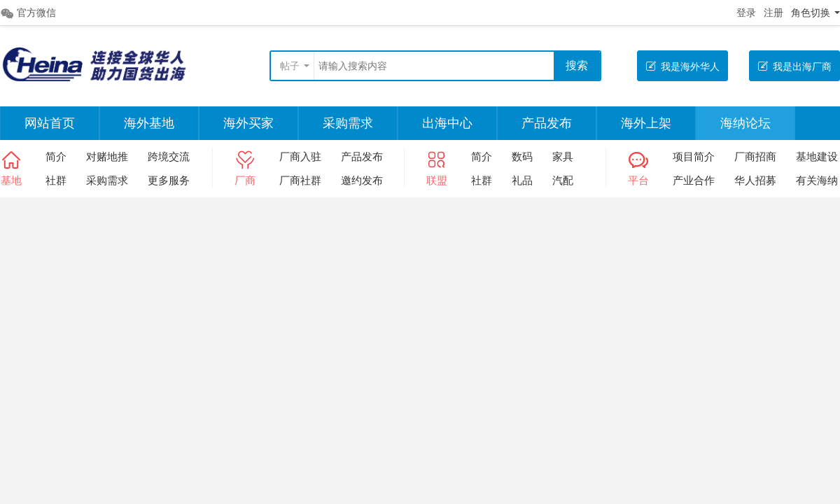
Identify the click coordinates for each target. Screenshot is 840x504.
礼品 (522, 180)
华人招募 (755, 180)
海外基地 (149, 123)
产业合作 (694, 180)
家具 (563, 156)
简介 (56, 156)
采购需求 (348, 123)
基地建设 (817, 156)
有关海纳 (817, 180)
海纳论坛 (745, 123)
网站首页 (50, 123)
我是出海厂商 (794, 66)
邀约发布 (362, 180)
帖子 (290, 66)
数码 (522, 156)
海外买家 (248, 123)
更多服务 (169, 180)
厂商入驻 (300, 156)
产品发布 (547, 123)
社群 (56, 180)
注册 (773, 13)
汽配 (563, 180)
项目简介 (694, 156)
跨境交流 (169, 156)
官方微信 (28, 13)
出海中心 (447, 123)
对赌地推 (107, 156)
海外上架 (646, 123)
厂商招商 (755, 156)
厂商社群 (300, 180)
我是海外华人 (682, 66)
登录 (746, 13)
